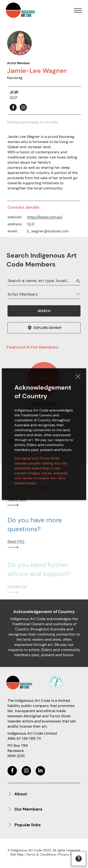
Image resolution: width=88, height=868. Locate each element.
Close (75, 382)
